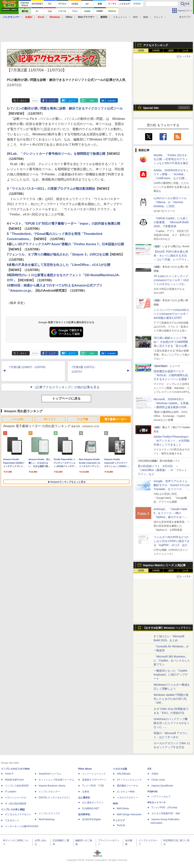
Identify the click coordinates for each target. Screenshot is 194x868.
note (92, 101)
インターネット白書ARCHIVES (22, 826)
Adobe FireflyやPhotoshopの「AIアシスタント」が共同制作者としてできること (172, 441)
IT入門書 (83, 419)
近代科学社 (84, 814)
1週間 (171, 51)
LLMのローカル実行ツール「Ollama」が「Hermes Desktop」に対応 (170, 202)
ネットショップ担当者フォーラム (56, 780)
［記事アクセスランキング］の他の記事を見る (66, 387)
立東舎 (86, 792)
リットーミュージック (94, 774)
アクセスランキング (156, 45)
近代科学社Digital (91, 819)
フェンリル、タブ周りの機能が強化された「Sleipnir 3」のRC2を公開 (59, 254)
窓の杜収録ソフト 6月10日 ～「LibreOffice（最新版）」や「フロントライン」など (162, 470)
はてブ (72, 101)
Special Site (151, 108)
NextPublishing (47, 819)
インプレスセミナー (49, 792)
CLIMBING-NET (91, 808)
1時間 (141, 51)
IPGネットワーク (157, 803)
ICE (149, 769)
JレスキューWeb (126, 792)
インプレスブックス (49, 813)
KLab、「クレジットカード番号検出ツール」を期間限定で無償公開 (57, 154)
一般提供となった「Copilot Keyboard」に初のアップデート (171, 675)
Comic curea (158, 780)
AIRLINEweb (124, 774)
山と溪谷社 (84, 798)
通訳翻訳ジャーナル (127, 786)
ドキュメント (120, 17)
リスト (35, 101)
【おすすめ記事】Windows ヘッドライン (167, 628)
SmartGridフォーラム (50, 774)
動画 (146, 17)
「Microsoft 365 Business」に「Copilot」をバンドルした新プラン (172, 660)
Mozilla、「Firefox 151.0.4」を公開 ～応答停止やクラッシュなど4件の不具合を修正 (171, 159)
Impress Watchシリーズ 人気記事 (164, 565)
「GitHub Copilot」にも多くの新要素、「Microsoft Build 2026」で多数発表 (171, 222)
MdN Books (123, 808)
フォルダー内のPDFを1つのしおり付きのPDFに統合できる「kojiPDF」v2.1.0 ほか (172, 541)
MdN (115, 804)
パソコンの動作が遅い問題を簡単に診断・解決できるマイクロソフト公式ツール (66, 108)
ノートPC (17, 419)
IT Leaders (11, 792)
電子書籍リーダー (115, 419)
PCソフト (50, 419)
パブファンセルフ (161, 797)
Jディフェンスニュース (129, 780)
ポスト (23, 101)
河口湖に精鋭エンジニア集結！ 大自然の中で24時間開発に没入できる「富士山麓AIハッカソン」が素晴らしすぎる (172, 346)
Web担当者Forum (14, 780)
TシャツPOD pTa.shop (164, 807)
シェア (52, 101)
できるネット (12, 820)
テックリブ (119, 820)
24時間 (156, 51)
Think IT (9, 774)
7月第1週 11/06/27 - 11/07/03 (27, 367)
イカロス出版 (120, 769)
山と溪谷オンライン (93, 803)
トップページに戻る (66, 398)
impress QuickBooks (162, 786)
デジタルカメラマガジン (18, 814)
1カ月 (186, 51)
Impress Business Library (52, 786)
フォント (158, 17)
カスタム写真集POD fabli (166, 813)
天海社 (155, 774)
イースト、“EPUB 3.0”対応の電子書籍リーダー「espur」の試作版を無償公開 (64, 223)
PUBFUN (152, 792)
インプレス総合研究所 (17, 786)
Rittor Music (85, 769)
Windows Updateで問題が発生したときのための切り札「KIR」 (171, 699)
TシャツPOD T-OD (93, 786)
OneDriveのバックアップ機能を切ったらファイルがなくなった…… (172, 723)
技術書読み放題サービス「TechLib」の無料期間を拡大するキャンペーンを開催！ (172, 375)
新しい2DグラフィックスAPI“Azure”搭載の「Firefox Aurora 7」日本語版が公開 (66, 244)
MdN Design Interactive (129, 814)
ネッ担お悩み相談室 (16, 804)
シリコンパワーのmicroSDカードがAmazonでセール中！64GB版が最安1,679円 (171, 314)
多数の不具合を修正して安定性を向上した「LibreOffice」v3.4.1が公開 (59, 265)
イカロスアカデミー (127, 798)
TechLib (121, 825)
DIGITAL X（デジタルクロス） (55, 798)
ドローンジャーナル (16, 798)
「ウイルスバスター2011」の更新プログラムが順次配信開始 (52, 189)
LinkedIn (112, 101)
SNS (135, 17)
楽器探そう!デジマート (94, 780)
